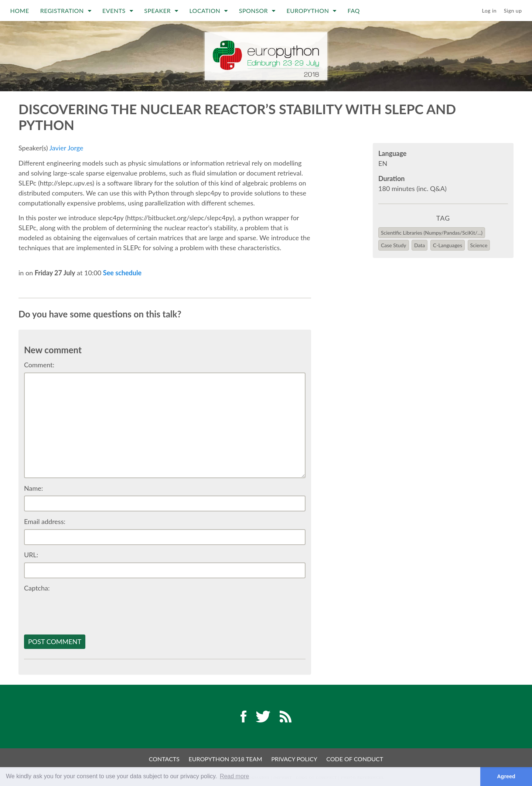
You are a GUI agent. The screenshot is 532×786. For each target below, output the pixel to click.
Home (20, 11)
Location (208, 11)
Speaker (161, 11)
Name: (33, 488)
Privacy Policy (294, 759)
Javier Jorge (66, 148)
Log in (490, 11)
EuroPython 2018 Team (226, 759)
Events (118, 11)
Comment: (39, 365)
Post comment (55, 642)
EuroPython (312, 11)
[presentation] (80, 610)
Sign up (513, 11)
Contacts (164, 759)
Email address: (45, 521)
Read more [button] (234, 776)
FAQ (354, 11)
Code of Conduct (355, 759)
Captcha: (37, 588)
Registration (66, 11)
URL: (31, 555)
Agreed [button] (506, 776)
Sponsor (257, 11)
